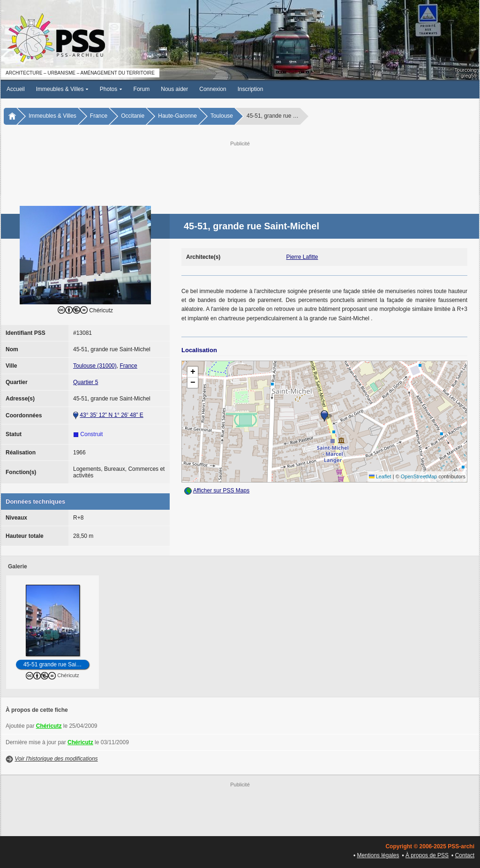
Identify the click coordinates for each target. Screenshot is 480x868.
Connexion (213, 89)
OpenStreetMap (419, 476)
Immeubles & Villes (62, 89)
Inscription (251, 89)
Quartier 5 (86, 382)
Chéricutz (49, 726)
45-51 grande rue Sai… (53, 664)
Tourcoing (465, 70)
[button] (324, 416)
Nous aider (174, 89)
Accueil (16, 89)
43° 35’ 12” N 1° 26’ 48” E (111, 415)
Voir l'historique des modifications (56, 759)
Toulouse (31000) (95, 366)
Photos (111, 89)
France (99, 116)
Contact (465, 855)
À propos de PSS (427, 855)
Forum (142, 89)
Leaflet (380, 476)
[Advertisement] (240, 169)
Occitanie (133, 116)
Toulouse (222, 116)
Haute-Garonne (177, 116)
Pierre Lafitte (302, 257)
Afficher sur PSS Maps (221, 491)
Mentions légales (378, 855)
